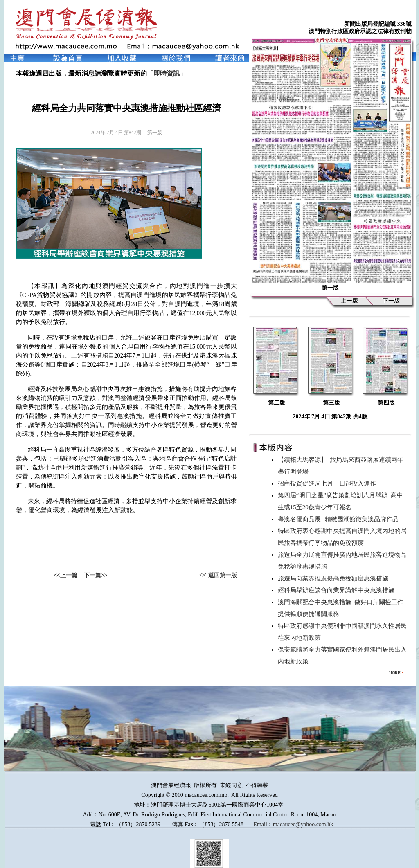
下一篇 (92, 575)
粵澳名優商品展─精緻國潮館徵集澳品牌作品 (340, 519)
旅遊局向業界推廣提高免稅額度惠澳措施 (335, 578)
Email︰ (263, 824)
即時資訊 (167, 73)
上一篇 (69, 575)
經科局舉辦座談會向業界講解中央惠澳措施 (338, 590)
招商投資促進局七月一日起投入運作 (329, 483)
